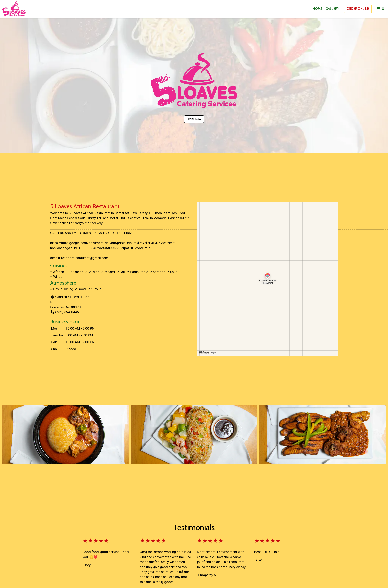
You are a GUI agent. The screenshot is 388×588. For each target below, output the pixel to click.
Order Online (358, 9)
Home (317, 9)
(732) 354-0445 (65, 312)
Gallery (332, 9)
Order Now (194, 119)
